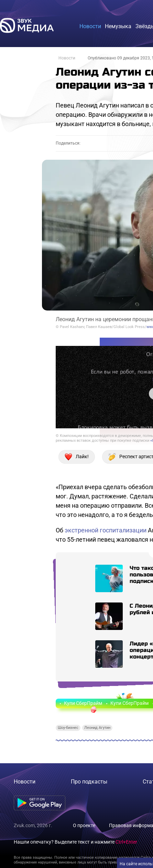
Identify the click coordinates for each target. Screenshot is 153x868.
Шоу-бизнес (68, 728)
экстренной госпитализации (106, 530)
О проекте (84, 825)
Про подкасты (89, 782)
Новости (67, 58)
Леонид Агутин (97, 728)
